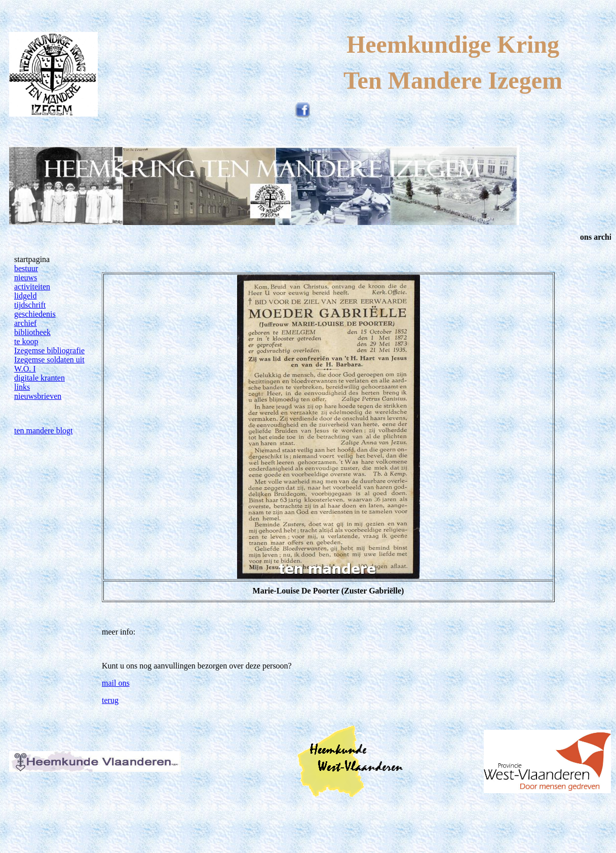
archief (25, 323)
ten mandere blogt (44, 431)
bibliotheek (32, 332)
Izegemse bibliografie (49, 350)
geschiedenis (35, 314)
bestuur (26, 268)
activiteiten (32, 287)
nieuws (26, 277)
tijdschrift (30, 305)
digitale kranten (40, 378)
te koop (26, 341)
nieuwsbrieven (38, 396)
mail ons (116, 683)
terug (110, 700)
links (22, 387)
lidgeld (25, 296)
